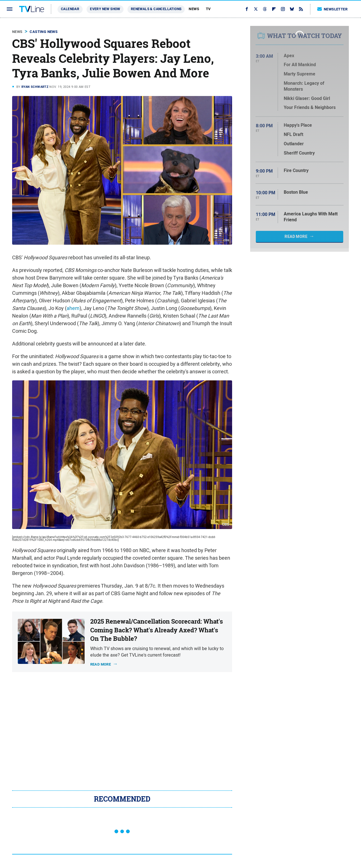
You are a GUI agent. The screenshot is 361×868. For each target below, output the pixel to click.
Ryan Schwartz (35, 87)
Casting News (44, 32)
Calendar (70, 9)
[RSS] (301, 9)
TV (208, 9)
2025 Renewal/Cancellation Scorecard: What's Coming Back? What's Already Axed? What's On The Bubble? (157, 630)
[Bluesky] (292, 9)
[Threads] (265, 9)
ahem (73, 308)
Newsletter (333, 9)
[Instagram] (283, 9)
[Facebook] (247, 9)
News (194, 9)
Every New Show (105, 9)
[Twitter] (256, 9)
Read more (101, 664)
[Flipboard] (274, 9)
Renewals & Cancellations (156, 9)
